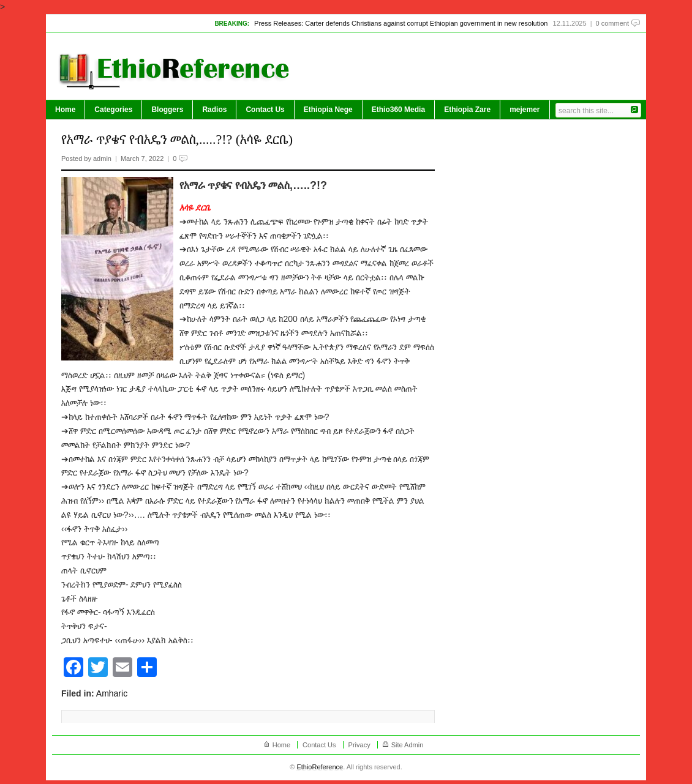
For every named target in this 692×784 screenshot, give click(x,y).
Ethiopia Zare (467, 110)
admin (102, 159)
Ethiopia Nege (328, 110)
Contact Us (265, 110)
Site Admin (408, 745)
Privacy (359, 745)
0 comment (612, 23)
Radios (214, 110)
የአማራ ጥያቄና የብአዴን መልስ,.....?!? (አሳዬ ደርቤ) (177, 139)
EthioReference (320, 767)
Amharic (112, 693)
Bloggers (167, 110)
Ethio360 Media (398, 110)
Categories (113, 110)
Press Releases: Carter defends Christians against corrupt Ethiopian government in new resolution (401, 23)
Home (65, 110)
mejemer (525, 110)
